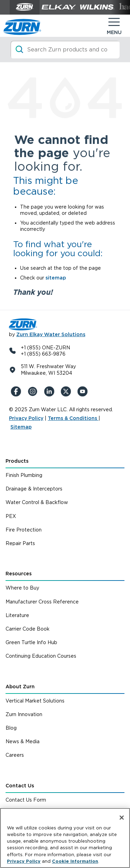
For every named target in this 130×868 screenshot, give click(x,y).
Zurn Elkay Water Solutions (51, 334)
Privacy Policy (26, 418)
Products (17, 461)
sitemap (56, 278)
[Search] (65, 50)
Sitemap (21, 427)
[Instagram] (34, 391)
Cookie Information (75, 861)
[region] (65, 838)
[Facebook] (17, 391)
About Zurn (20, 687)
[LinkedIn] (51, 391)
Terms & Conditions (73, 418)
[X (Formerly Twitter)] (67, 391)
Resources (19, 574)
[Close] (122, 818)
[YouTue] (84, 391)
